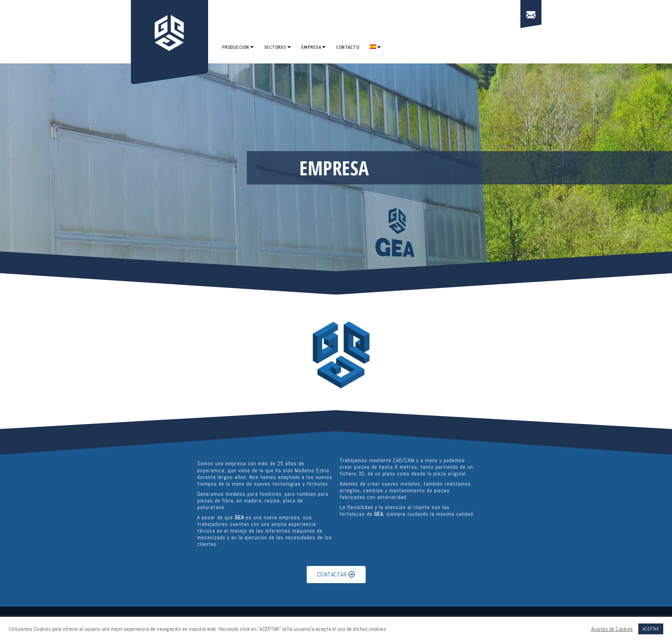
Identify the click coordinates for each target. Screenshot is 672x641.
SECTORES (275, 47)
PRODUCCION (236, 47)
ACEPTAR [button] (651, 629)
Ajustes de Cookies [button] (612, 629)
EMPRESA (311, 47)
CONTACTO (348, 47)
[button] (336, 575)
